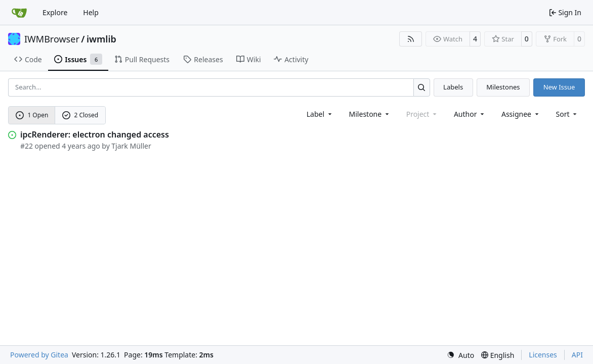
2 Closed (80, 115)
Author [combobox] (470, 114)
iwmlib (101, 39)
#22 (27, 146)
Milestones (503, 87)
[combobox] (320, 114)
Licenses (543, 355)
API (577, 355)
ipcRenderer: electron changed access (95, 134)
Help (91, 12)
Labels (453, 87)
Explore (55, 12)
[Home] (19, 13)
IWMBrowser (52, 39)
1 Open (32, 115)
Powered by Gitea (39, 355)
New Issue (559, 87)
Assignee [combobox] (521, 114)
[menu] (567, 114)
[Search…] (422, 87)
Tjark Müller (131, 146)
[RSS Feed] (411, 39)
